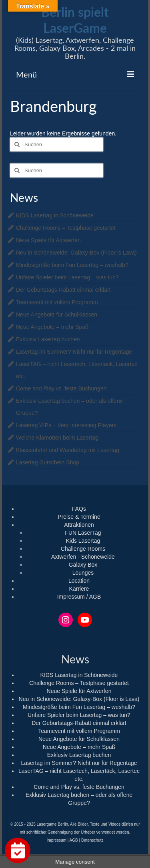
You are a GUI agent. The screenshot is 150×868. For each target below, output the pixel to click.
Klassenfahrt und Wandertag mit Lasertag (68, 450)
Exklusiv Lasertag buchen (48, 339)
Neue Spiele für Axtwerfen (48, 240)
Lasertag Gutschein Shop (48, 462)
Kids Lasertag (83, 541)
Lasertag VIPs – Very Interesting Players (66, 425)
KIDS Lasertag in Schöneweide (55, 215)
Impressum (57, 840)
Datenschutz (92, 840)
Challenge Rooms (83, 549)
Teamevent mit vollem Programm (57, 302)
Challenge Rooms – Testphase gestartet (66, 228)
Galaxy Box (83, 565)
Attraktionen (79, 525)
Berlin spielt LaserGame (75, 20)
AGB (74, 840)
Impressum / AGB (79, 597)
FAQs (79, 509)
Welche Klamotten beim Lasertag (57, 438)
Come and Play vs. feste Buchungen (61, 388)
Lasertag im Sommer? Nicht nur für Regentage (74, 352)
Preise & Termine (79, 517)
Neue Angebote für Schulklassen (57, 315)
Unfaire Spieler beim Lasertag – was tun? (67, 277)
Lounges (83, 573)
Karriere (79, 589)
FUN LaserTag (83, 533)
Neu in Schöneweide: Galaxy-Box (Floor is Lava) (76, 253)
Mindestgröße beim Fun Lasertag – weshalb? (72, 265)
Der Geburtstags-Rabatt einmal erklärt (63, 290)
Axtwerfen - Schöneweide (83, 557)
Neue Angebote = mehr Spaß (52, 327)
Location (79, 581)
